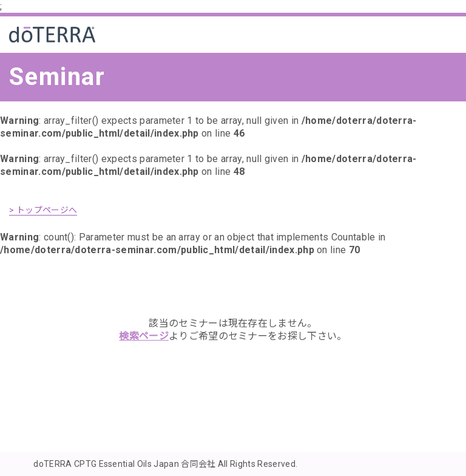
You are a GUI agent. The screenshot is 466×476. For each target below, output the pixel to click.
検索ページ (144, 336)
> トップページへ (43, 210)
